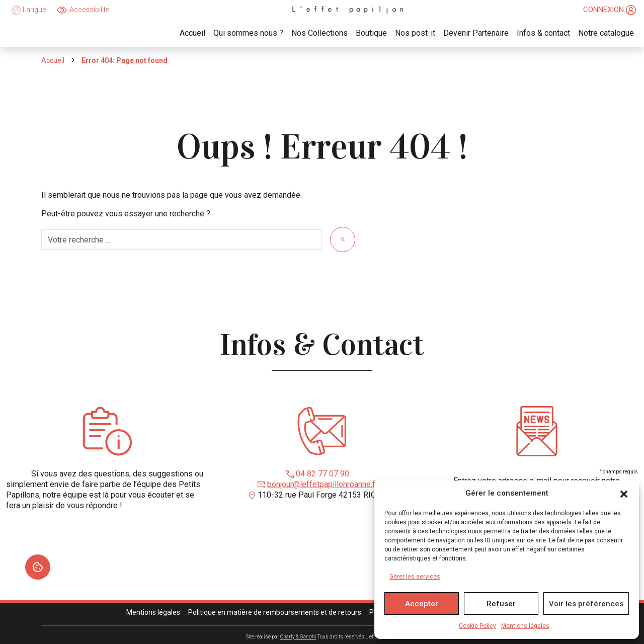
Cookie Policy (477, 626)
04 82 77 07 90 (323, 474)
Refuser (501, 604)
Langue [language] (28, 10)
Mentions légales (525, 626)
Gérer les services (415, 577)
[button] (624, 494)
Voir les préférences (586, 604)
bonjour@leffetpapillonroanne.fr (323, 484)
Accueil (53, 60)
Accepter (422, 604)
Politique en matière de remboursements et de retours (275, 612)
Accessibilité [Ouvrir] (89, 10)
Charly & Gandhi (298, 637)
